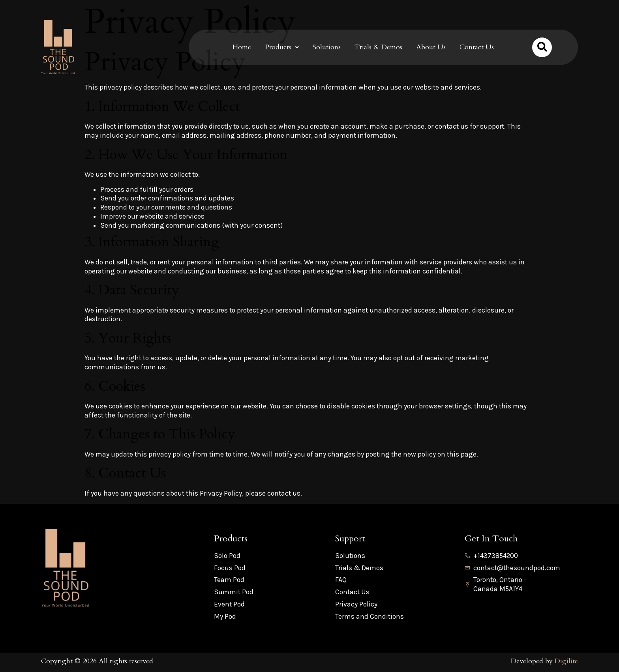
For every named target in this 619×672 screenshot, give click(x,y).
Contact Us (477, 47)
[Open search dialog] (542, 47)
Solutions (327, 47)
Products (282, 47)
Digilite (566, 661)
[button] (282, 47)
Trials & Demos (378, 47)
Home (242, 47)
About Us (431, 47)
